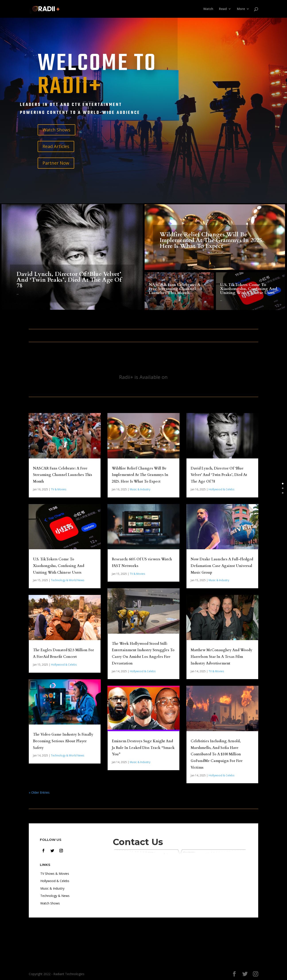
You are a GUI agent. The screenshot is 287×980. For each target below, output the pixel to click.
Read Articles (56, 146)
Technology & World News (68, 580)
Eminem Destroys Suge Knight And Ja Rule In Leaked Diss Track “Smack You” (143, 748)
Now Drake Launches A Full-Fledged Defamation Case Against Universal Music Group (222, 566)
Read (223, 9)
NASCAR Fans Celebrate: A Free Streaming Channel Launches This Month (175, 292)
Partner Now (56, 163)
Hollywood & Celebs (64, 665)
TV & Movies (59, 489)
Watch (208, 9)
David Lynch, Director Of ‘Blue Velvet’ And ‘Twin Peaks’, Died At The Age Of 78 (69, 288)
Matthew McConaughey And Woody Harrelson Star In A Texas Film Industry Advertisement (221, 657)
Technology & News (55, 896)
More (241, 9)
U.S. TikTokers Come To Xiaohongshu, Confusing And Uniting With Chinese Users (249, 292)
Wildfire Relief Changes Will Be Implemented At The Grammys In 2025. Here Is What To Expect (212, 245)
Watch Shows (56, 130)
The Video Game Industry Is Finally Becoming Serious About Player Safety (63, 741)
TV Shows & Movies (55, 874)
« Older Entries (39, 792)
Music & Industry (140, 489)
